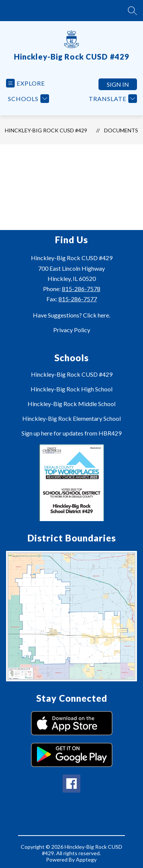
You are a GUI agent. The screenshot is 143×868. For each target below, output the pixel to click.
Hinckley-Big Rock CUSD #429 (46, 130)
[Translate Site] (112, 99)
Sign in (118, 84)
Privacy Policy (72, 330)
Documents (121, 130)
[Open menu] (25, 83)
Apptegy (86, 860)
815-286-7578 (81, 289)
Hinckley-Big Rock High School (71, 389)
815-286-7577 (78, 299)
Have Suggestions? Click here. (71, 315)
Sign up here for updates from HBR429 (71, 433)
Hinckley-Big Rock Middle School (71, 404)
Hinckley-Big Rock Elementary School (71, 418)
